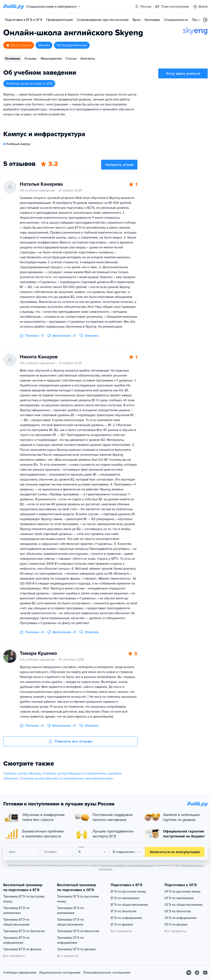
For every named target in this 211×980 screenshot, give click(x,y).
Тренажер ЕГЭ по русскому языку (24, 899)
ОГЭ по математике (179, 898)
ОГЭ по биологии (178, 911)
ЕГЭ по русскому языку (128, 891)
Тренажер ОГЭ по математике (70, 910)
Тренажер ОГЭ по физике (76, 949)
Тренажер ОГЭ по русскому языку (78, 899)
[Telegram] (197, 973)
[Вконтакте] (189, 973)
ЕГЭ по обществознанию (129, 905)
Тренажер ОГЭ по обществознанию (70, 922)
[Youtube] (205, 973)
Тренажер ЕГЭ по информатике (16, 940)
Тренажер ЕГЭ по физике (22, 949)
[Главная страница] (14, 7)
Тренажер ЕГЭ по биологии (24, 931)
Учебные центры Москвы (22, 773)
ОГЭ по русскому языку (182, 891)
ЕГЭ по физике (122, 925)
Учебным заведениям (20, 973)
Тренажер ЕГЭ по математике (16, 910)
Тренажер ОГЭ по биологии (78, 931)
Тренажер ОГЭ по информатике (70, 940)
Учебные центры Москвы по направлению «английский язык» (67, 778)
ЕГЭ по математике (125, 898)
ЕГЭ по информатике (126, 918)
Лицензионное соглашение (60, 973)
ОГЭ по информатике (181, 918)
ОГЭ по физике (176, 925)
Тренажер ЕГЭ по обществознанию (16, 922)
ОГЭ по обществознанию (183, 905)
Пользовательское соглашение (107, 973)
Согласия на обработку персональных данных (127, 865)
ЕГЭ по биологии (124, 911)
